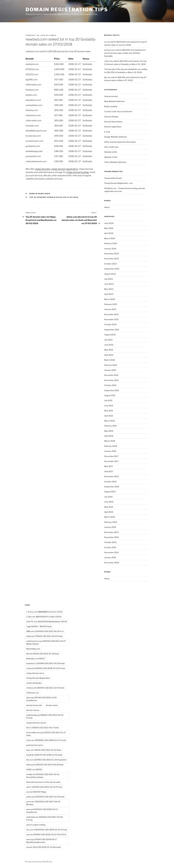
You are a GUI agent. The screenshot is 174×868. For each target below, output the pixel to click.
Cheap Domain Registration (38, 678)
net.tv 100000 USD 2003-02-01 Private (44, 787)
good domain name (35, 745)
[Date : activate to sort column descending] (76, 59)
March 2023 (110, 299)
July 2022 (108, 340)
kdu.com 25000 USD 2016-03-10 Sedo (44, 750)
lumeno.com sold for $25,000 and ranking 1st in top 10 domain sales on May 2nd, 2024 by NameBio (125, 53)
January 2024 (110, 249)
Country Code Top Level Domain (118, 111)
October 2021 (110, 385)
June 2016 (109, 502)
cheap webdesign (34, 683)
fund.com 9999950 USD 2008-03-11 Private (46, 740)
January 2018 (110, 451)
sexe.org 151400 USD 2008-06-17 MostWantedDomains (42, 841)
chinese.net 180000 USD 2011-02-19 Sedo (45, 688)
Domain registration (113, 127)
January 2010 (110, 557)
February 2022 (111, 365)
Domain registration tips (67, 9)
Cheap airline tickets (113, 178)
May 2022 (109, 350)
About (107, 207)
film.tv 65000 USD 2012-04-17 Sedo (43, 728)
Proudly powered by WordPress (38, 862)
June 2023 (109, 284)
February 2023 (111, 304)
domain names (33, 710)
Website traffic (111, 152)
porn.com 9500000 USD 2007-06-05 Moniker (43, 803)
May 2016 (109, 507)
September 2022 (112, 330)
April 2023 (109, 294)
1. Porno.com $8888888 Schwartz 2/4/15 (44, 612)
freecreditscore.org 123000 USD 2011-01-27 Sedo (46, 734)
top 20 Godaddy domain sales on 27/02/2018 (54, 197)
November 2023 (112, 259)
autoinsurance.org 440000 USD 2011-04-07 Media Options (46, 642)
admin (53, 35)
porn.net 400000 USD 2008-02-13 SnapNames (42, 811)
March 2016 (110, 517)
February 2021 (111, 426)
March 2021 (110, 421)
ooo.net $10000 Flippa (36, 792)
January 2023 (110, 309)
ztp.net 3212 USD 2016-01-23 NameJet (43, 847)
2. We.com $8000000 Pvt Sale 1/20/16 (44, 617)
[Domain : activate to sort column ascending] (40, 59)
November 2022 (111, 319)
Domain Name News (40, 194)
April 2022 (109, 355)
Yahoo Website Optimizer (115, 162)
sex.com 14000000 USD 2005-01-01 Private (47, 830)
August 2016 (110, 492)
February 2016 (111, 522)
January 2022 (110, 370)
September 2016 (112, 487)
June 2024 (109, 223)
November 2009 (112, 563)
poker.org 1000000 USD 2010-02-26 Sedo (45, 797)
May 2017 (109, 466)
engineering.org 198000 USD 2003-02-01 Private (45, 716)
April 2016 (109, 512)
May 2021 (109, 411)
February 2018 (111, 446)
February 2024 (111, 243)
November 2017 (111, 461)
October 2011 (110, 547)
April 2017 (109, 471)
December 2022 (111, 314)
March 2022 (110, 360)
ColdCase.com (33, 693)
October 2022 (110, 324)
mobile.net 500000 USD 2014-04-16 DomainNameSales (43, 776)
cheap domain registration (64, 169)
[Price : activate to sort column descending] (61, 59)
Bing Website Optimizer (115, 101)
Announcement (111, 96)
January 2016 (110, 527)
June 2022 (109, 345)
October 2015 (110, 542)
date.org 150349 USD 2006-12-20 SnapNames (41, 699)
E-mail (107, 132)
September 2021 (112, 390)
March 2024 (110, 238)
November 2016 (111, 476)
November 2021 (111, 380)
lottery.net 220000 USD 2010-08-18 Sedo (45, 765)
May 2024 (109, 228)
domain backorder (34, 705)
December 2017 (111, 456)
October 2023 (110, 264)
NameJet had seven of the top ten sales (43, 782)
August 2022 (110, 335)
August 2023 (110, 274)
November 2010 (112, 552)
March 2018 (110, 441)
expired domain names (36, 723)
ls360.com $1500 (34, 769)
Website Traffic (111, 157)
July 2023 (108, 279)
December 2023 (111, 254)
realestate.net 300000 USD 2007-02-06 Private (45, 818)
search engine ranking (36, 825)
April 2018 (109, 436)
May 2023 (109, 289)
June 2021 (109, 406)
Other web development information (120, 142)
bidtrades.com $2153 (35, 658)
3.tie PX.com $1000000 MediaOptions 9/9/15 (47, 621)
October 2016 (110, 482)
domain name (52, 705)
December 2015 (111, 532)
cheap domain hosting (78, 172)
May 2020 (109, 431)
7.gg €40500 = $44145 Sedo (39, 626)
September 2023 (112, 269)
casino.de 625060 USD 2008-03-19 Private (46, 668)
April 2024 (109, 233)
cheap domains (43, 169)
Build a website (111, 106)
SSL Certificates (111, 147)
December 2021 (111, 375)
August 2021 (110, 395)
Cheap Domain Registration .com (119, 183)
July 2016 (108, 497)
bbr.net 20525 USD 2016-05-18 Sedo (43, 654)
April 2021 (109, 416)
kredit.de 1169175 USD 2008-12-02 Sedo (44, 755)
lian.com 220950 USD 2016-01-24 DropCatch (46, 760)
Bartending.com (33, 649)
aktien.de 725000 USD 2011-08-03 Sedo (44, 636)
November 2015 (111, 537)
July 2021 (108, 400)
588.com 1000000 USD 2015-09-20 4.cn (45, 631)
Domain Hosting (111, 117)
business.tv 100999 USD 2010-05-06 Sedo (45, 663)
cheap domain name (35, 673)
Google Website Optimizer (116, 137)
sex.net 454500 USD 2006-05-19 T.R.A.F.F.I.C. (47, 834)
